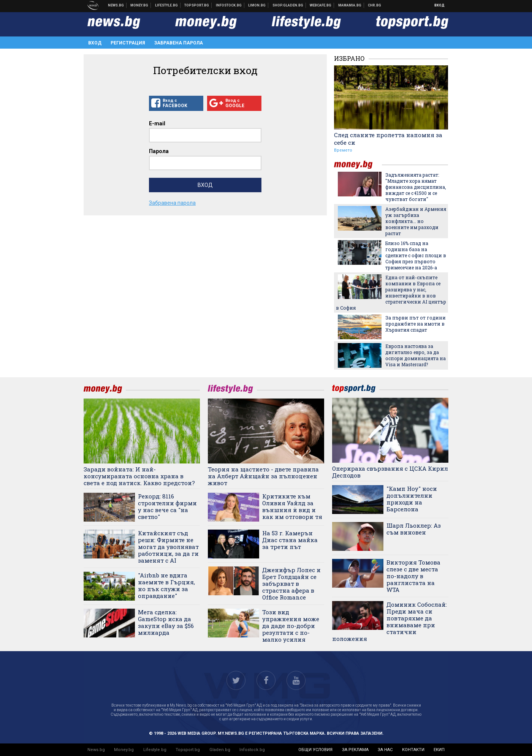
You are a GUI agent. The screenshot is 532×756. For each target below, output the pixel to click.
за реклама (355, 750)
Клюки (167, 5)
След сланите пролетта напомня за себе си (388, 139)
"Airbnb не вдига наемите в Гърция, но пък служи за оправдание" (166, 585)
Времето (343, 150)
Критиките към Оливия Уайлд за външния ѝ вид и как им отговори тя (292, 506)
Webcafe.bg (321, 5)
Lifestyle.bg (155, 750)
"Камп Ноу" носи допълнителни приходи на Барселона (412, 499)
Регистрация (128, 43)
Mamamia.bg (350, 5)
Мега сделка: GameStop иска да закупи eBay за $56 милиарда (166, 622)
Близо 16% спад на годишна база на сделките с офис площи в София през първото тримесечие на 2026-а (416, 255)
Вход (439, 5)
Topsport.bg (188, 750)
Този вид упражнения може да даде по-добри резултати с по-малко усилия (291, 626)
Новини (116, 5)
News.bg (96, 750)
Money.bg (124, 750)
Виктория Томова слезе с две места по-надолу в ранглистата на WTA (413, 576)
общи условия (315, 750)
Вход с (176, 103)
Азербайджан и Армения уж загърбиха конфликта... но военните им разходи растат (416, 221)
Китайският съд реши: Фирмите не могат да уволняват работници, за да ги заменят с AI (168, 547)
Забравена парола (179, 43)
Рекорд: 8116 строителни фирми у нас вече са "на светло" (167, 506)
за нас (385, 750)
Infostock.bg (252, 750)
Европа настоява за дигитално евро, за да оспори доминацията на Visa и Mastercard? (416, 355)
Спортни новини (197, 5)
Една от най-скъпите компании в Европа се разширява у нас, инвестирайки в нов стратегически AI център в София (391, 293)
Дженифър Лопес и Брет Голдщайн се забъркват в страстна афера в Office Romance (291, 584)
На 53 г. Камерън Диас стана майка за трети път (290, 540)
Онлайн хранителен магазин (288, 5)
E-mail (157, 123)
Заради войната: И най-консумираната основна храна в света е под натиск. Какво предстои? (139, 476)
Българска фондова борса (229, 5)
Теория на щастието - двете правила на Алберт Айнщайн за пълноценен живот (263, 476)
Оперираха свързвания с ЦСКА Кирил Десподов (390, 472)
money (358, 165)
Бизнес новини (139, 5)
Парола (159, 151)
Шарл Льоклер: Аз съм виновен (414, 529)
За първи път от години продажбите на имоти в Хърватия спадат (416, 324)
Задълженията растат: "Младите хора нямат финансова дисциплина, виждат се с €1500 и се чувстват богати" (416, 187)
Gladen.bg (220, 750)
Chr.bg (374, 5)
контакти (413, 750)
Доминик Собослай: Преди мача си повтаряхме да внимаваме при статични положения (389, 622)
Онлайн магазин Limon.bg (257, 5)
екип (439, 750)
